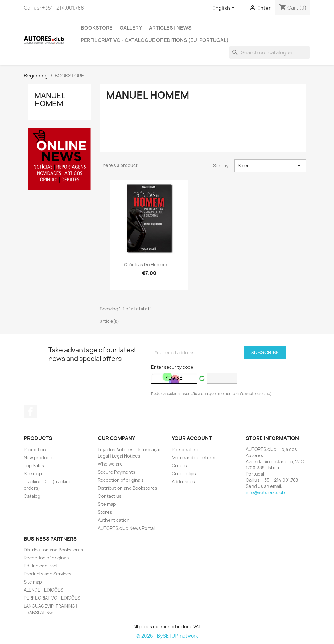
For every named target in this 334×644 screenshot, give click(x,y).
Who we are (110, 464)
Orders (179, 465)
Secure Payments (117, 472)
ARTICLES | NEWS (170, 28)
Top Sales (34, 465)
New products (39, 457)
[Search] (270, 52)
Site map (33, 474)
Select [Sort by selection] (270, 166)
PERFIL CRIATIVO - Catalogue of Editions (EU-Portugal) (155, 40)
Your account (192, 438)
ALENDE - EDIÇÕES (43, 590)
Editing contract (41, 566)
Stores (105, 512)
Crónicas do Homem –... (149, 265)
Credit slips (184, 474)
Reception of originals (121, 480)
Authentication (114, 520)
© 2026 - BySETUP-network (167, 636)
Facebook (31, 412)
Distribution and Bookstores (128, 488)
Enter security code (172, 367)
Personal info (186, 449)
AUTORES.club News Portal (126, 528)
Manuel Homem (50, 99)
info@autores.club (265, 492)
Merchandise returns (194, 457)
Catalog (32, 496)
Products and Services (48, 574)
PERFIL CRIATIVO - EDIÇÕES (52, 598)
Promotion (35, 449)
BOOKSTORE (97, 28)
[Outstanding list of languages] (225, 8)
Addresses (183, 482)
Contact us (110, 496)
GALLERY (131, 28)
